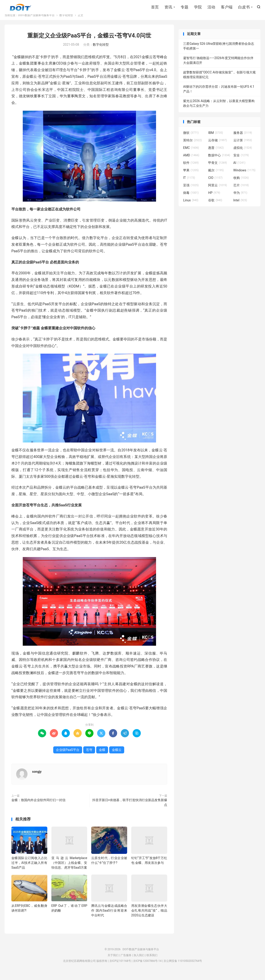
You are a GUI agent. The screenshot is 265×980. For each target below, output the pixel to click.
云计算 (243, 146)
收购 (241, 184)
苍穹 (89, 756)
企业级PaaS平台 (68, 756)
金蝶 (102, 756)
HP (214, 199)
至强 (191, 191)
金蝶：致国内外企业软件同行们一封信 (38, 806)
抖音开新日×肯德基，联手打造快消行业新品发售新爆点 (130, 809)
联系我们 (152, 961)
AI (239, 169)
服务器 (243, 139)
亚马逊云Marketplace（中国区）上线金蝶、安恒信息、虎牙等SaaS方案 (69, 869)
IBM (216, 139)
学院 (198, 8)
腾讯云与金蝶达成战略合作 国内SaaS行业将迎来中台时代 (109, 917)
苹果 (191, 176)
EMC (191, 154)
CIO (215, 184)
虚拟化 (243, 154)
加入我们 (139, 961)
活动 (211, 8)
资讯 (168, 8)
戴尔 (216, 176)
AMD (191, 161)
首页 (155, 8)
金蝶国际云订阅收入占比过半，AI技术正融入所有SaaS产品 (29, 869)
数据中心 (219, 161)
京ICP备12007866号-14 (147, 967)
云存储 (217, 146)
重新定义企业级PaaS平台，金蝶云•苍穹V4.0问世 (89, 42)
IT (189, 184)
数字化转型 (66, 21)
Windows (244, 176)
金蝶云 (117, 756)
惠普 (216, 154)
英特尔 (192, 146)
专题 (184, 8)
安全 (241, 161)
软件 (191, 169)
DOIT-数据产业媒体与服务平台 (20, 8)
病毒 (191, 199)
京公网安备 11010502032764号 (183, 967)
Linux (191, 206)
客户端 (227, 8)
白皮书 (244, 8)
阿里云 (217, 191)
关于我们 (113, 961)
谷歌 (215, 206)
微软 (191, 139)
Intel (240, 206)
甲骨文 (217, 169)
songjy (37, 778)
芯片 (241, 191)
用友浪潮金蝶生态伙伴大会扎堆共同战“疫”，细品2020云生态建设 (149, 917)
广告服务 (126, 961)
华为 (240, 199)
